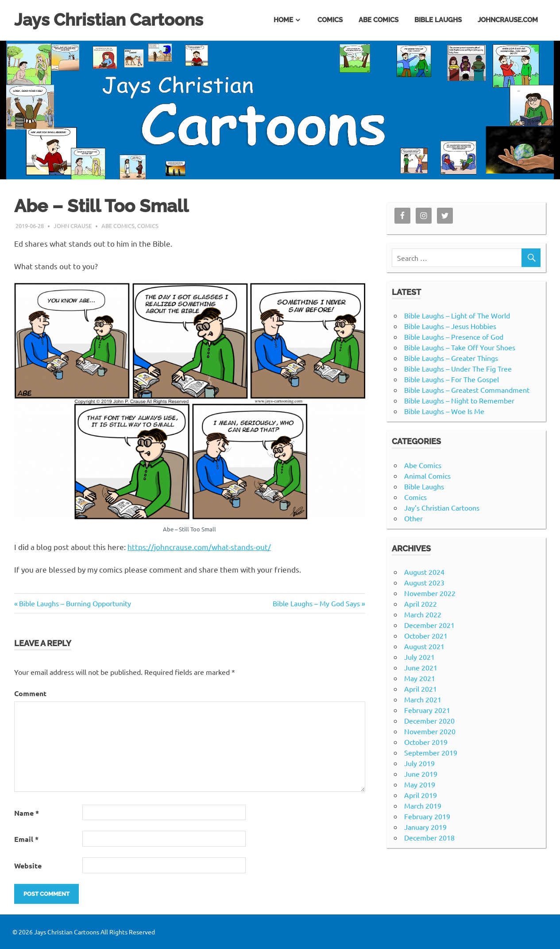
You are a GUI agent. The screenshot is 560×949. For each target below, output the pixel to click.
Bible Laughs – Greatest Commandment (467, 390)
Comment (30, 693)
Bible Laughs (438, 20)
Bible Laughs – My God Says (316, 603)
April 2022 (421, 604)
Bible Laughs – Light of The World (457, 315)
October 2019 (426, 742)
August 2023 (424, 582)
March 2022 (423, 614)
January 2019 (425, 827)
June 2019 (421, 774)
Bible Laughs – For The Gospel (452, 379)
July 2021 (419, 657)
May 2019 (420, 784)
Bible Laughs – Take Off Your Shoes (460, 347)
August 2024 (424, 572)
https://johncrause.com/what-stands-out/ (199, 547)
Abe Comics (378, 20)
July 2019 (419, 763)
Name (27, 813)
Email (26, 839)
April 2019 (421, 795)
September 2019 (431, 752)
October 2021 (426, 635)
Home (283, 20)
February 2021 (427, 710)
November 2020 (430, 731)
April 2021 (421, 689)
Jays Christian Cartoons (109, 20)
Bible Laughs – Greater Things (451, 358)
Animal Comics (427, 476)
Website (28, 866)
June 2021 (421, 667)
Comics (330, 20)
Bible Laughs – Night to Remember (459, 400)
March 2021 (423, 699)
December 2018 (429, 837)
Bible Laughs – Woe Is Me (444, 411)
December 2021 (429, 625)
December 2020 (429, 720)
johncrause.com (508, 20)
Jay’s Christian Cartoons (442, 507)
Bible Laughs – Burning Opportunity (75, 603)
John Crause (73, 226)
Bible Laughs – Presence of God (454, 337)
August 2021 (424, 646)
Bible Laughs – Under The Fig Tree (458, 368)
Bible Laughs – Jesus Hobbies (450, 326)
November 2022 (430, 593)
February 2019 (427, 816)
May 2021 (420, 678)
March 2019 (423, 806)
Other (413, 518)
